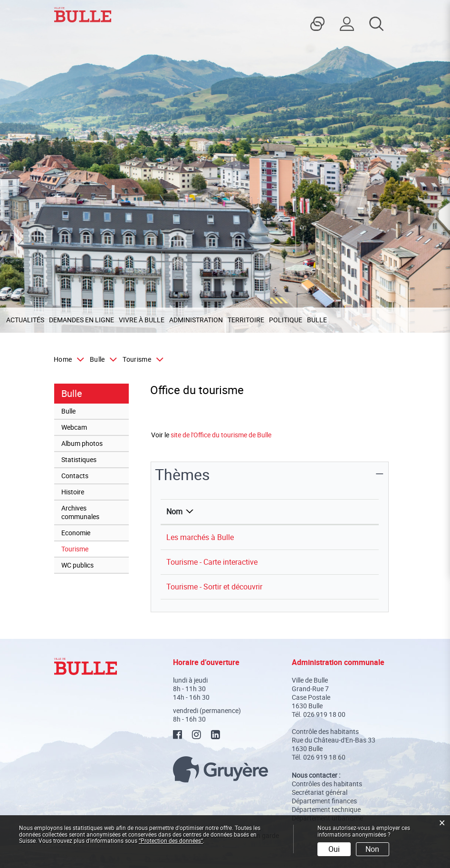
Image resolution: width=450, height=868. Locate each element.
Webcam (74, 427)
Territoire (246, 320)
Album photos (82, 443)
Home (63, 359)
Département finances (324, 801)
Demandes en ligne (81, 320)
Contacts (75, 476)
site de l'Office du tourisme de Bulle (225, 435)
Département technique (326, 809)
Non (372, 849)
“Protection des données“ (171, 840)
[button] (101, 359)
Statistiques (79, 459)
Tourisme (94, 549)
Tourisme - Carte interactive (212, 562)
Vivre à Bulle (142, 320)
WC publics (77, 565)
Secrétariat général (320, 792)
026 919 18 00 (324, 714)
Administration (196, 320)
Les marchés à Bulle (200, 537)
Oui (334, 849)
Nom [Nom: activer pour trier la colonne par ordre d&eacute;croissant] (174, 511)
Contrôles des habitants (327, 784)
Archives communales (80, 512)
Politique (286, 320)
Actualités (25, 320)
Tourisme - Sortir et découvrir (214, 587)
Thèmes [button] (182, 474)
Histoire (73, 492)
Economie (76, 533)
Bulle (317, 320)
